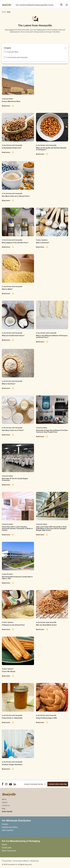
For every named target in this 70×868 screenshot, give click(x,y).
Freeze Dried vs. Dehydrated (12, 718)
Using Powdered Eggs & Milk (46, 718)
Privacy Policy (7, 861)
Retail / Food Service (9, 851)
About (4, 799)
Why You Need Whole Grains (46, 625)
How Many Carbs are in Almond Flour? (16, 196)
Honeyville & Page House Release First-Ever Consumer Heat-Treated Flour (52, 431)
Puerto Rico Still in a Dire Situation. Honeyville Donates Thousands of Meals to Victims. (17, 529)
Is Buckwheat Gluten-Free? (12, 148)
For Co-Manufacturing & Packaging (21, 841)
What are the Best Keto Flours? (13, 336)
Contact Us (6, 805)
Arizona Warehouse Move (11, 101)
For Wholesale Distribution (16, 821)
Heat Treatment (8, 830)
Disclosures (34, 861)
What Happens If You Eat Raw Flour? (15, 243)
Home (4, 12)
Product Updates (42, 240)
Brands (4, 844)
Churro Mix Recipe (9, 671)
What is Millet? (7, 289)
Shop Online (7, 812)
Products (5, 824)
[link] (67, 5)
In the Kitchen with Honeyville (17, 57)
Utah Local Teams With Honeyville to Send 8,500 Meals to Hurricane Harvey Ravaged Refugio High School (51, 529)
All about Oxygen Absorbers (12, 765)
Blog (9, 12)
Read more (6, 106)
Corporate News (12, 52)
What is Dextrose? (43, 243)
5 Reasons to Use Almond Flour (13, 625)
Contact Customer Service (33, 784)
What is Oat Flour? (9, 384)
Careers (5, 802)
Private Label (7, 847)
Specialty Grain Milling (10, 827)
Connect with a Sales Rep (58, 784)
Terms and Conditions (21, 861)
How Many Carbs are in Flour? (13, 430)
